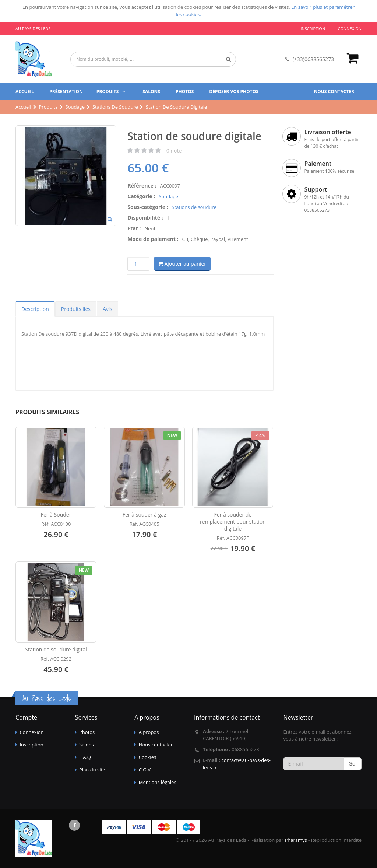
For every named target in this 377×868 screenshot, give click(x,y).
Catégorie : (141, 196)
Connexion (350, 29)
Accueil (25, 92)
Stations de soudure (194, 207)
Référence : (142, 185)
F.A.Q (85, 757)
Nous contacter (334, 92)
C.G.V (145, 770)
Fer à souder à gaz (145, 514)
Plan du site (92, 770)
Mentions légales (158, 782)
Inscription (313, 29)
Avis (108, 309)
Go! (353, 764)
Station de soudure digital (56, 649)
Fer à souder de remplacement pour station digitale (233, 521)
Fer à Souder (56, 514)
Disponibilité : (145, 218)
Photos (185, 92)
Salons (151, 92)
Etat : (134, 228)
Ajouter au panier (182, 264)
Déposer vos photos (234, 92)
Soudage (168, 196)
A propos (149, 732)
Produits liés (76, 309)
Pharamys (296, 840)
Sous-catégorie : (148, 207)
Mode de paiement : (153, 239)
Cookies (147, 757)
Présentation (66, 92)
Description (35, 309)
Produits (108, 92)
